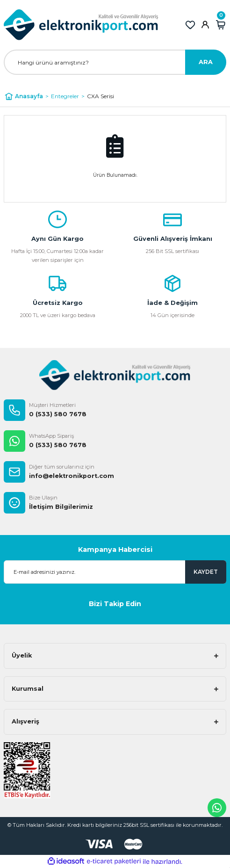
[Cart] (221, 25)
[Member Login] (205, 25)
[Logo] (81, 25)
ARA (206, 62)
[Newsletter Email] (115, 572)
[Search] (115, 62)
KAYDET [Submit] (206, 572)
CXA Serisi (101, 96)
